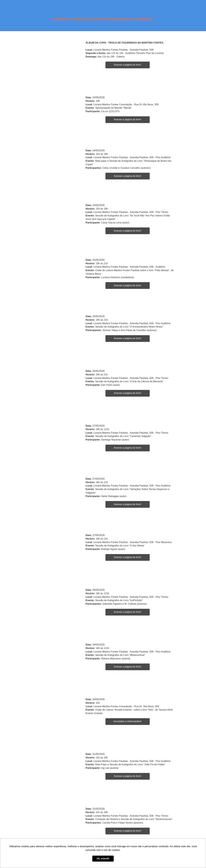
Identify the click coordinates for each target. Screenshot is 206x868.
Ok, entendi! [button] (103, 859)
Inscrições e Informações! (127, 721)
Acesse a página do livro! (128, 65)
